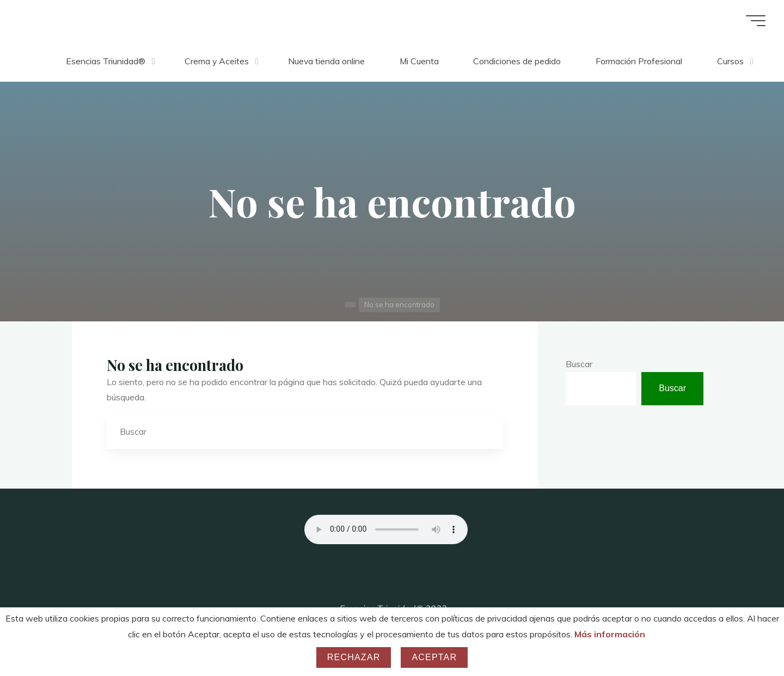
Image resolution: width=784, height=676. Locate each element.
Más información (610, 634)
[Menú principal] (752, 21)
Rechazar (354, 657)
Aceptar (434, 657)
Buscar (579, 364)
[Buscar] (486, 431)
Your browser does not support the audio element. (386, 529)
